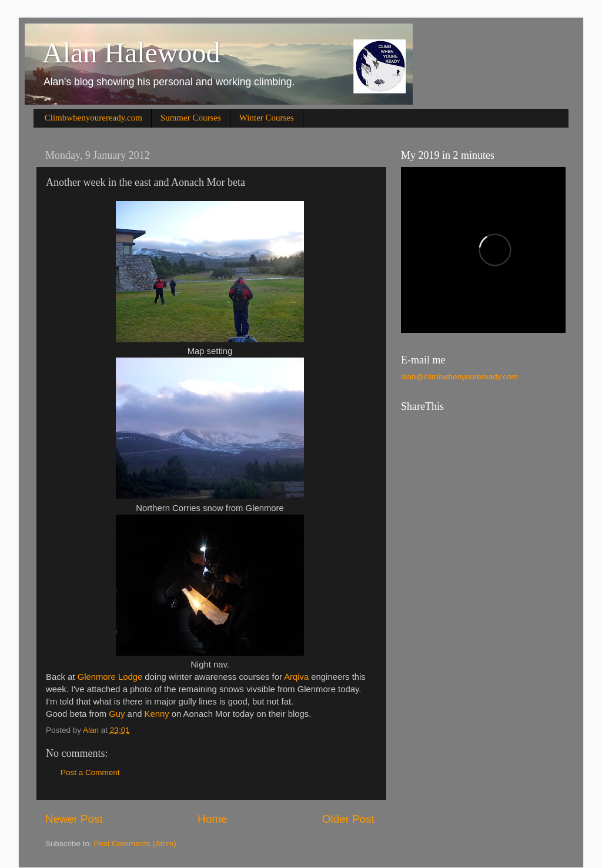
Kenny (157, 714)
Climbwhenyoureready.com (93, 118)
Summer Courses (191, 118)
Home (212, 819)
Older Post (348, 819)
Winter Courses (267, 118)
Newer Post (74, 819)
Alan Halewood (131, 53)
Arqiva (296, 677)
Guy (117, 714)
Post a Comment (90, 772)
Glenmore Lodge (110, 677)
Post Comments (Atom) (135, 844)
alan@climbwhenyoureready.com (459, 377)
